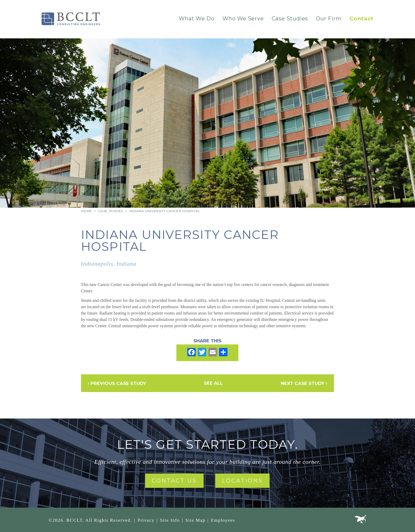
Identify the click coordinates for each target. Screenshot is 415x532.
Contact (362, 19)
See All (213, 383)
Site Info (170, 520)
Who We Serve (243, 19)
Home (86, 211)
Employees (223, 520)
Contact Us (174, 481)
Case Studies (290, 19)
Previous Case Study (117, 383)
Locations (242, 481)
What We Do (197, 19)
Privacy (146, 520)
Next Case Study (304, 383)
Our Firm (329, 19)
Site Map (195, 520)
